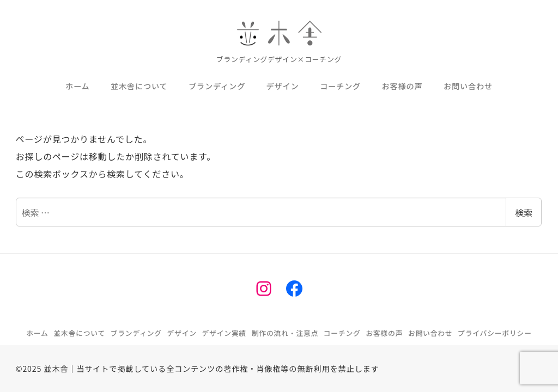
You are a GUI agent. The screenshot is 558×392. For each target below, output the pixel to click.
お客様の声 (384, 333)
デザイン (182, 333)
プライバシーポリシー (495, 333)
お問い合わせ (430, 333)
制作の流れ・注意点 (285, 333)
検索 (524, 212)
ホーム (37, 333)
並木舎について (79, 333)
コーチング (342, 333)
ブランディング (136, 333)
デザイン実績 (225, 333)
